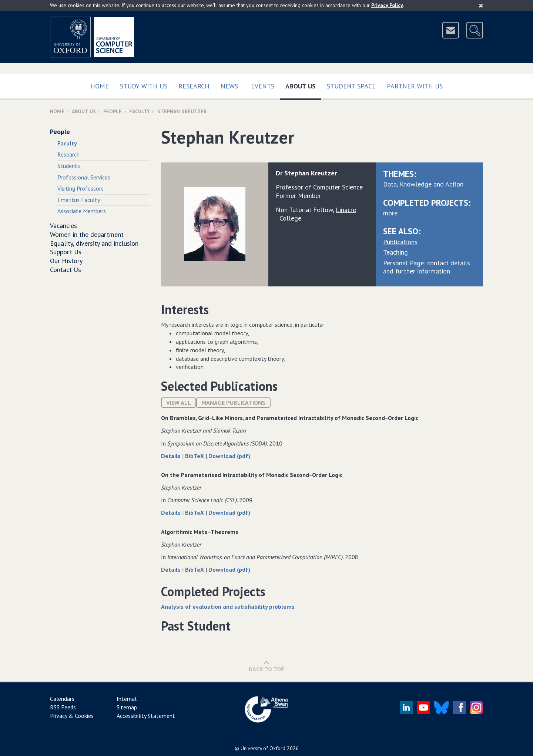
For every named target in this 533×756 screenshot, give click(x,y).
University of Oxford (263, 748)
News (229, 86)
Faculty (140, 111)
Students (69, 166)
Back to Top (267, 666)
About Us (303, 85)
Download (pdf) (229, 456)
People (113, 111)
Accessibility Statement (146, 716)
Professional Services (84, 177)
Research (194, 86)
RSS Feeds (63, 707)
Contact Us (66, 270)
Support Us (66, 252)
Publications (400, 242)
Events (263, 86)
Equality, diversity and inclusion (94, 243)
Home (100, 86)
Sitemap (127, 707)
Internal (127, 699)
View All (179, 403)
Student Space (351, 86)
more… (393, 213)
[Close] (481, 6)
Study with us (144, 86)
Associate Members (82, 211)
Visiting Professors (81, 188)
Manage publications (233, 403)
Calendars (62, 699)
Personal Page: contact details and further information (427, 267)
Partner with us (415, 86)
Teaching (395, 252)
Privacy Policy (387, 5)
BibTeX (195, 456)
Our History (66, 261)
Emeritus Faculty (79, 200)
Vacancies (63, 226)
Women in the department (87, 234)
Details (172, 456)
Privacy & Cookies (72, 716)
